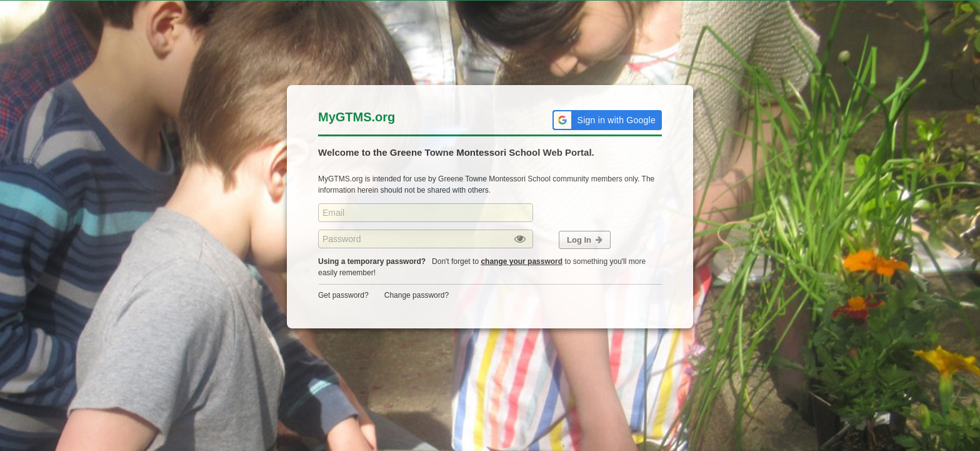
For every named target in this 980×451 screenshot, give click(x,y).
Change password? (417, 295)
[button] (607, 120)
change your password (522, 261)
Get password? (343, 295)
